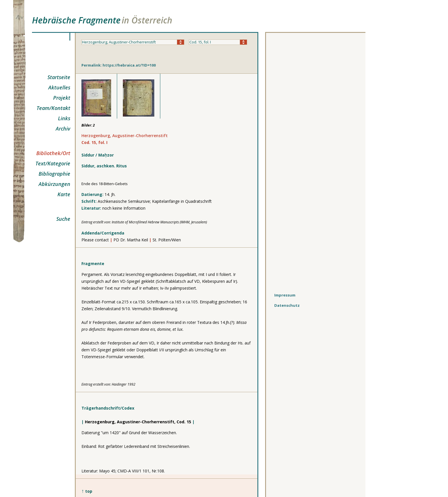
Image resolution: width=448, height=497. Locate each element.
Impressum (285, 295)
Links (64, 118)
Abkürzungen (54, 184)
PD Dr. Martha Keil (131, 240)
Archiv (63, 129)
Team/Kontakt (53, 108)
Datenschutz (287, 305)
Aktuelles (59, 87)
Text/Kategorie (53, 163)
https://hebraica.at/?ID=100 (129, 65)
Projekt (62, 98)
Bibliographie (54, 174)
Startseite (59, 77)
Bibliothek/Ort (53, 153)
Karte (64, 194)
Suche (63, 219)
